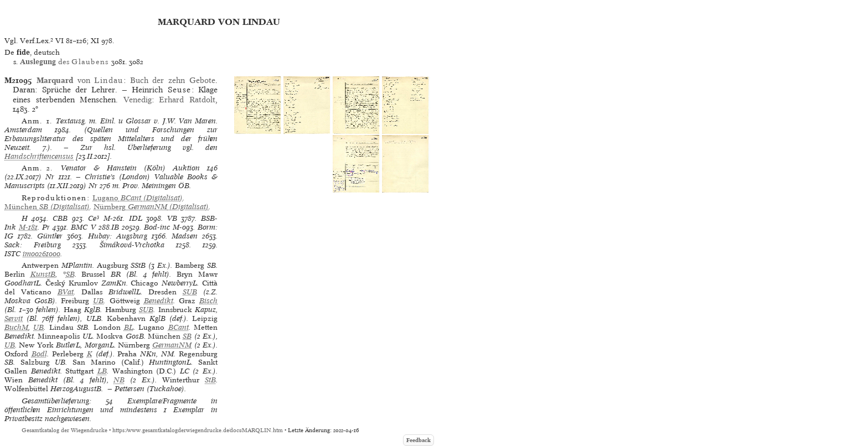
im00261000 (42, 254)
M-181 (28, 227)
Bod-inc (157, 227)
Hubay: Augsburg (118, 236)
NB (119, 380)
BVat (66, 292)
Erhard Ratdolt (187, 100)
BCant (179, 327)
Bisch (208, 301)
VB (172, 218)
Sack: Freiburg (33, 245)
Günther (50, 236)
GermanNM (172, 345)
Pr (46, 227)
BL (129, 327)
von (80, 80)
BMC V (83, 227)
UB (98, 301)
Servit (14, 318)
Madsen (185, 236)
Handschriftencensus (39, 156)
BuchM (16, 327)
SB (70, 274)
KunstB (43, 274)
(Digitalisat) (138, 198)
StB (210, 380)
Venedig (138, 100)
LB (102, 371)
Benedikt (159, 301)
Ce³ (94, 218)
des (64, 62)
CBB (60, 218)
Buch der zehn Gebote (173, 80)
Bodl (39, 354)
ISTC (12, 254)
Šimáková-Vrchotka (132, 245)
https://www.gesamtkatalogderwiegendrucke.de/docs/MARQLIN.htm (198, 430)
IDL (136, 218)
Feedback (418, 440)
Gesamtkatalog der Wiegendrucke (64, 430)
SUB (190, 292)
